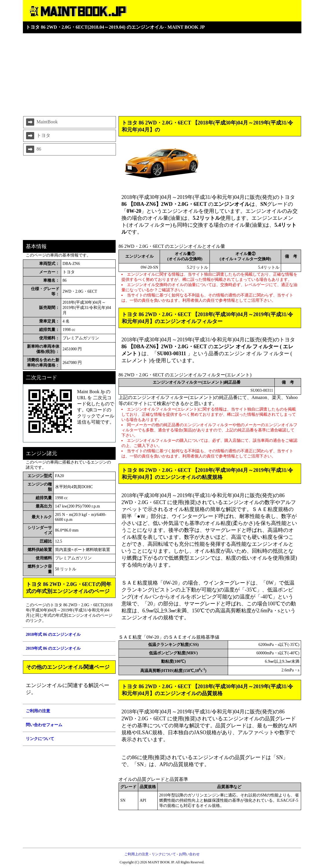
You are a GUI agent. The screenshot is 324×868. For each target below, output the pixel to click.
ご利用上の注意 (136, 854)
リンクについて (164, 854)
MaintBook (41, 122)
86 (33, 149)
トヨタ (38, 136)
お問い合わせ (189, 854)
